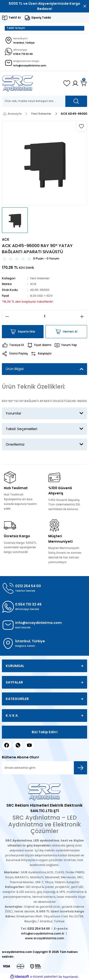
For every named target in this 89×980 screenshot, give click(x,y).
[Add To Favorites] (81, 126)
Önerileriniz (15, 444)
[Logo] (18, 83)
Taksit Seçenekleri (21, 429)
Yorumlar (13, 413)
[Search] (44, 101)
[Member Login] (75, 83)
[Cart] (84, 83)
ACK (33, 284)
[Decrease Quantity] (6, 317)
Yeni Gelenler (40, 278)
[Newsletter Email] (44, 768)
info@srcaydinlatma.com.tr (43, 933)
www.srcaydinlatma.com (45, 938)
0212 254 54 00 (39, 929)
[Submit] (80, 768)
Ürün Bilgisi (15, 369)
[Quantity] (44, 317)
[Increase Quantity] (83, 317)
